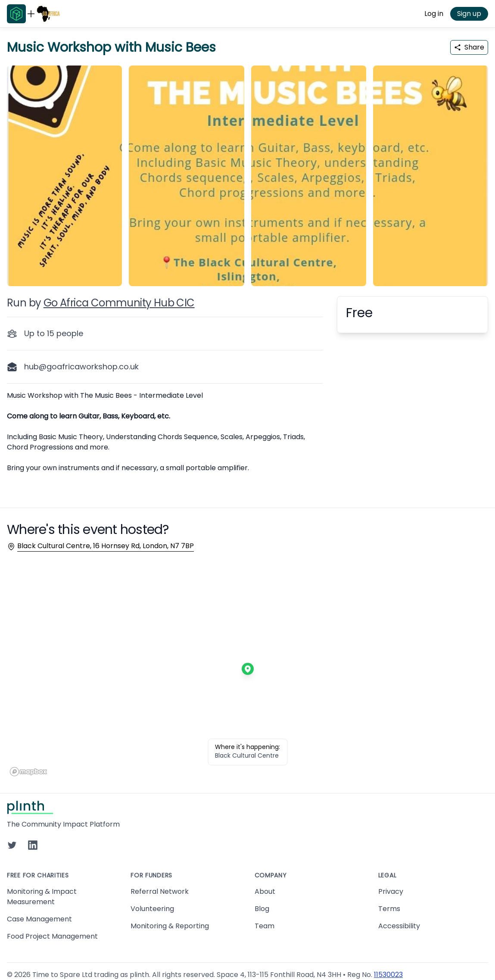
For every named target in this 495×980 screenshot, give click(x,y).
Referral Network (160, 891)
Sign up (469, 14)
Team (265, 926)
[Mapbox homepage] (28, 772)
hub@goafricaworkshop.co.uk (81, 367)
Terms (389, 909)
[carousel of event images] (247, 171)
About (265, 891)
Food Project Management (52, 936)
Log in (434, 14)
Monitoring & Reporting (170, 926)
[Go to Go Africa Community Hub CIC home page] (48, 14)
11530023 (388, 975)
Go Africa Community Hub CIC (119, 303)
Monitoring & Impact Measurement (42, 897)
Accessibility (399, 926)
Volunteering (152, 909)
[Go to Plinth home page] (16, 14)
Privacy (391, 891)
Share (469, 47)
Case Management (39, 919)
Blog (262, 909)
